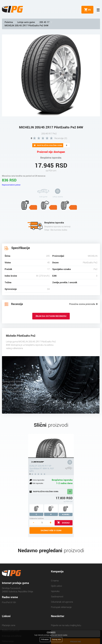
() (89, 10)
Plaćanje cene (9, 625)
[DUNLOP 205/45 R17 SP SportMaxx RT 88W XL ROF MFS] (51, 446)
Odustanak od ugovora (62, 602)
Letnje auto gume (26, 22)
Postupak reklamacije (61, 607)
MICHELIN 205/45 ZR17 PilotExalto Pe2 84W (26, 26)
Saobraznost (57, 597)
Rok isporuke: (38, 483)
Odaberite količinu (37, 518)
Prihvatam (45, 639)
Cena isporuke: (39, 480)
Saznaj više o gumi (51, 530)
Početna (9, 22)
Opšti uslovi (56, 586)
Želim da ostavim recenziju (51, 316)
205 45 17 (44, 22)
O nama (55, 581)
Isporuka (55, 591)
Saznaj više (56, 639)
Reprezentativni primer (11, 185)
